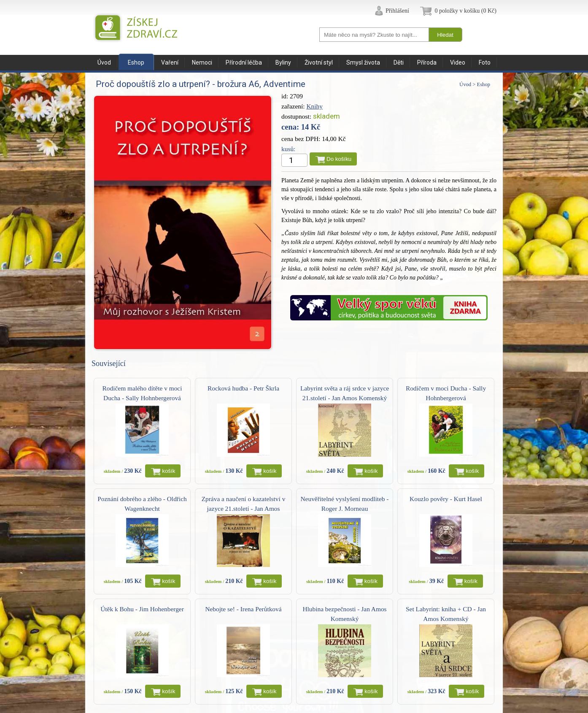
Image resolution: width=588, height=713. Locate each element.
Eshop (136, 62)
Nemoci (202, 62)
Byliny (283, 62)
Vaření (170, 62)
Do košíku (339, 159)
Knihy (314, 106)
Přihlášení (397, 11)
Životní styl (319, 62)
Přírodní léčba (244, 62)
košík (169, 471)
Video (458, 62)
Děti (399, 62)
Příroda (427, 62)
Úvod (104, 62)
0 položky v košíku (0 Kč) (465, 11)
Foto (485, 62)
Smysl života (363, 62)
